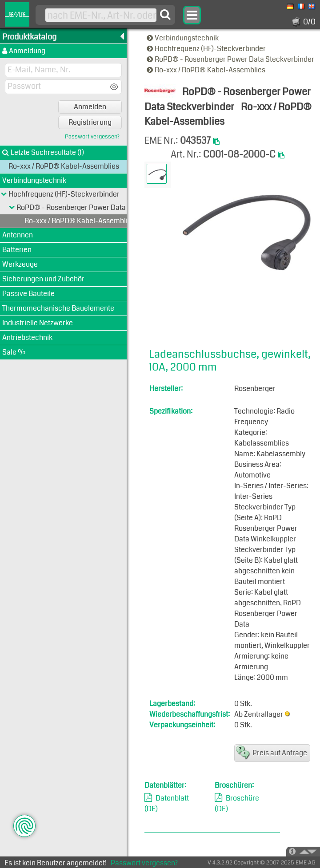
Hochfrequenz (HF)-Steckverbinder (207, 49)
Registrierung (90, 122)
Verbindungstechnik (183, 38)
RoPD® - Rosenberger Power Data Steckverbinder (231, 59)
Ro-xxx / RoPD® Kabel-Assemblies (207, 70)
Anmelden (90, 107)
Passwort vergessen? (92, 137)
